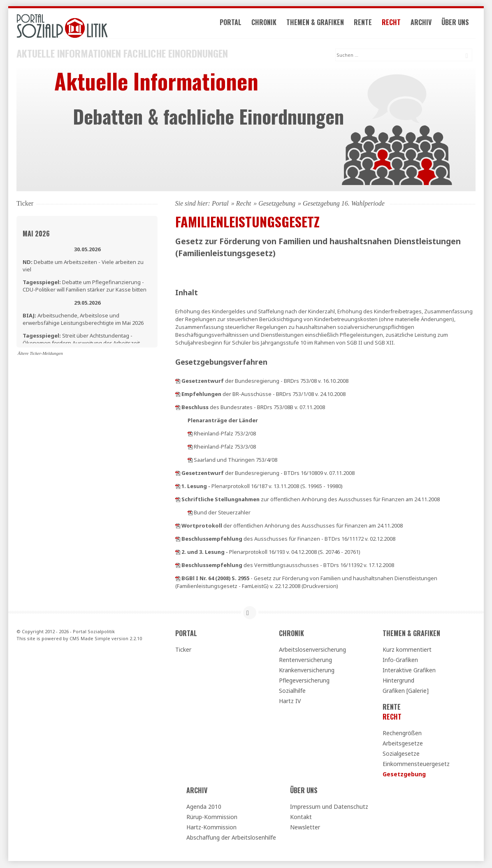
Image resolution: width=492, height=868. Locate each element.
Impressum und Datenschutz (329, 807)
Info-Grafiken (400, 661)
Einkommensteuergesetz (416, 765)
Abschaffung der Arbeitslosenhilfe (231, 838)
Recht (395, 24)
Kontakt (301, 818)
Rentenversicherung (305, 661)
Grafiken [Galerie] (406, 691)
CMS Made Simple (90, 639)
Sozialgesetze (401, 754)
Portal (234, 24)
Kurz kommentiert (407, 650)
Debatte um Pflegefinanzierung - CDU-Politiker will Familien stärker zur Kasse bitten (85, 287)
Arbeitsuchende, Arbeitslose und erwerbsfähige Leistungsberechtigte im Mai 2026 (83, 320)
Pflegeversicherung (304, 681)
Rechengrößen (402, 734)
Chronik (268, 24)
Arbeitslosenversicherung (312, 650)
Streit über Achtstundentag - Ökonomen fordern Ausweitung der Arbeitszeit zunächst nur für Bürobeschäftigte (81, 344)
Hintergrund (398, 681)
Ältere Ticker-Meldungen (40, 354)
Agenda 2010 (204, 807)
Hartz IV (290, 702)
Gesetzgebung (277, 204)
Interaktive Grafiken (409, 671)
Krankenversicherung (307, 671)
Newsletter (305, 828)
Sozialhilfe (292, 691)
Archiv (425, 24)
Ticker (183, 650)
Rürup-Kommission (212, 818)
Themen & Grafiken (319, 24)
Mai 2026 (36, 234)
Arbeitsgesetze (403, 744)
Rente (367, 24)
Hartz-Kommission (211, 828)
